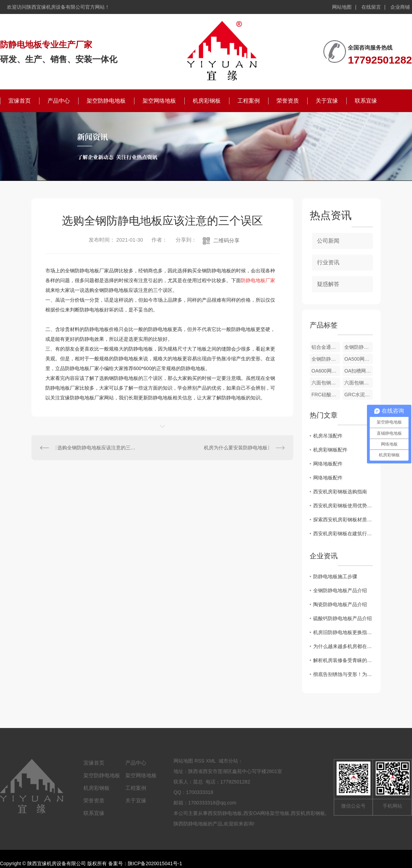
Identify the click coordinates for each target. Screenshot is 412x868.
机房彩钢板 (207, 101)
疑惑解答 (328, 284)
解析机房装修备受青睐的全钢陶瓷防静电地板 (343, 660)
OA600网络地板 (326, 371)
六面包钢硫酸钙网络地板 (326, 383)
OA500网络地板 (359, 359)
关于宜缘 (327, 101)
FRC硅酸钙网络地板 (326, 395)
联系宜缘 (366, 101)
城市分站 (228, 761)
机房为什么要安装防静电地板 (236, 448)
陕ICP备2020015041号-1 (155, 863)
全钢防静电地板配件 (359, 347)
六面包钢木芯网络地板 (359, 383)
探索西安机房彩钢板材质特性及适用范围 (343, 520)
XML (211, 761)
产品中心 (59, 101)
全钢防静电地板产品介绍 (340, 590)
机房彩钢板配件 (330, 450)
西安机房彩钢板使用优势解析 (343, 506)
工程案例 (249, 101)
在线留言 (371, 7)
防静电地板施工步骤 (335, 576)
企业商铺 (400, 7)
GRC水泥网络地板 (359, 395)
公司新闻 (328, 241)
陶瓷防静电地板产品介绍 (340, 604)
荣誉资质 (288, 101)
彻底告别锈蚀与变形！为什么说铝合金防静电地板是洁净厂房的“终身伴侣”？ (343, 674)
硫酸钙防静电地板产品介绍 (343, 618)
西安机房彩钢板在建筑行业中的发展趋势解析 (343, 534)
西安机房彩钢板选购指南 (340, 492)
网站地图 (342, 7)
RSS (200, 761)
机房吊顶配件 (328, 436)
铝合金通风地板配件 (326, 347)
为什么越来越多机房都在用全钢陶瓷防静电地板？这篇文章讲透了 (343, 646)
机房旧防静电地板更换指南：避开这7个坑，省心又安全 (343, 632)
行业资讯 (328, 262)
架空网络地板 (159, 101)
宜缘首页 (20, 101)
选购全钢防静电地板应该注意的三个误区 (97, 448)
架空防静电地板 (106, 101)
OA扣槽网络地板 (359, 371)
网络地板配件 (328, 464)
